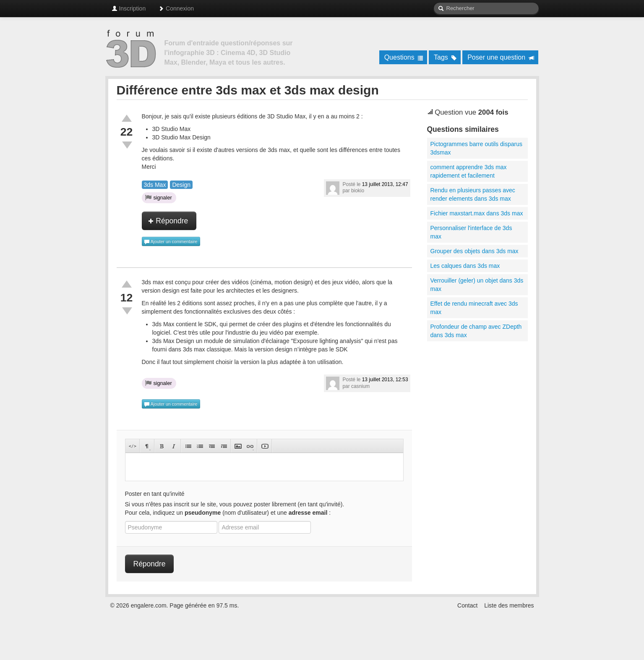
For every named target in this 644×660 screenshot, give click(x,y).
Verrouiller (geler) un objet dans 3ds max (477, 285)
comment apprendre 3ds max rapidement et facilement (469, 171)
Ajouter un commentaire (171, 242)
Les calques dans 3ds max (465, 266)
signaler (159, 197)
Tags (445, 57)
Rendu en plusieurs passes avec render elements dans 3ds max (473, 194)
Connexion (176, 8)
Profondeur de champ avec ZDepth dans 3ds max (476, 331)
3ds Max (155, 185)
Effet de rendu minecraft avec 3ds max (474, 308)
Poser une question (501, 57)
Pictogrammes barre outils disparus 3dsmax (476, 148)
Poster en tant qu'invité (155, 494)
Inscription (129, 8)
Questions (404, 57)
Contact (467, 605)
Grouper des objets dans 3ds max (475, 251)
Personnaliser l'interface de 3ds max (471, 232)
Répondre (168, 221)
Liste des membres (509, 605)
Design (181, 185)
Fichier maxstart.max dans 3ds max (477, 213)
